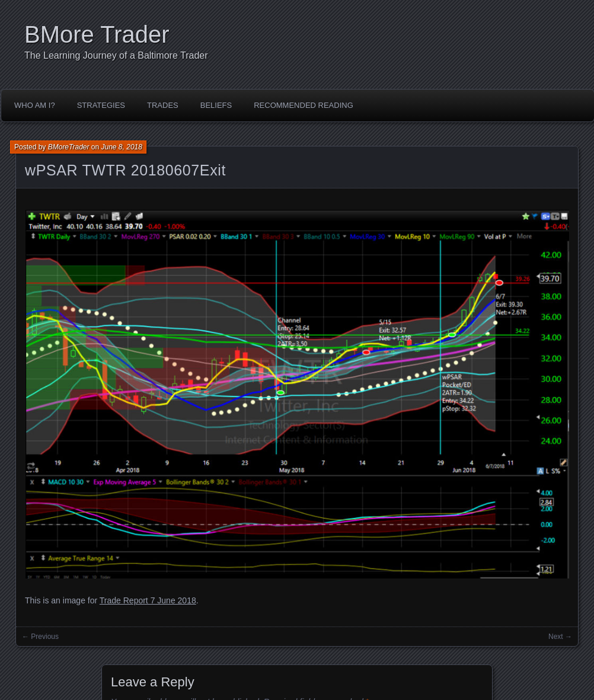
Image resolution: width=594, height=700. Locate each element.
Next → (560, 637)
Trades (163, 105)
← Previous (40, 637)
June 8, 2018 (122, 147)
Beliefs (216, 105)
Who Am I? (35, 105)
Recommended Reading (304, 105)
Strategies (101, 105)
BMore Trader (97, 34)
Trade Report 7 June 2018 (148, 600)
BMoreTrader (69, 147)
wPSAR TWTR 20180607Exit (125, 170)
